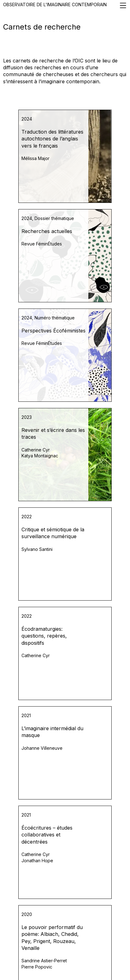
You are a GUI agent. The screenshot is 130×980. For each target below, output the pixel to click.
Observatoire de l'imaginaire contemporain (65, 5)
